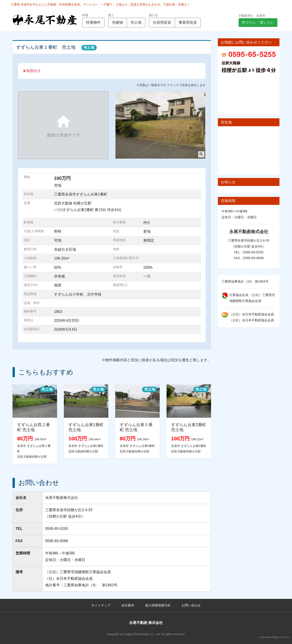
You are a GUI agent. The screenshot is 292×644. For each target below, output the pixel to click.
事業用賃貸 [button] (188, 22)
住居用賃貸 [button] (162, 22)
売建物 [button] (117, 22)
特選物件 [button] (93, 22)
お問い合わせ (191, 605)
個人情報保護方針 (158, 605)
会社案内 (128, 605)
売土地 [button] (136, 22)
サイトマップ (101, 605)
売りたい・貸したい (258, 22)
